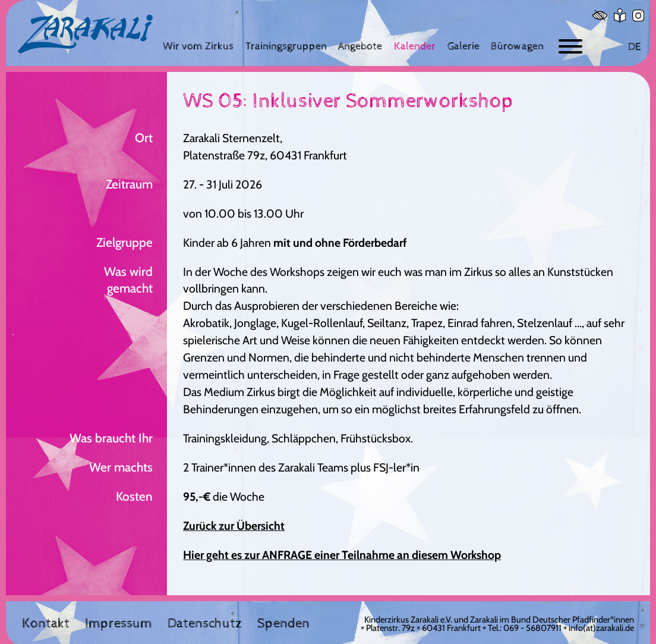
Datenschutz (205, 624)
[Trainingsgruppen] (286, 46)
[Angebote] (360, 46)
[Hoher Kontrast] (600, 15)
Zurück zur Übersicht (234, 526)
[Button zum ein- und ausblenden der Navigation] (570, 47)
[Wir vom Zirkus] (198, 46)
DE (634, 47)
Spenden (283, 624)
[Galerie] (463, 46)
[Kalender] (415, 46)
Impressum (119, 624)
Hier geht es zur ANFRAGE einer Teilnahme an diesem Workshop (342, 555)
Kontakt (46, 624)
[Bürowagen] (517, 46)
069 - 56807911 (532, 628)
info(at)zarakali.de (601, 628)
